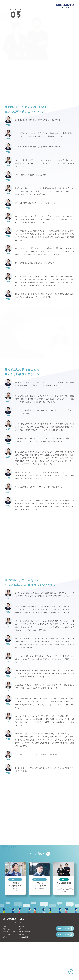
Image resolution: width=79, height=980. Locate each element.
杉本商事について (8, 967)
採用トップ (6, 964)
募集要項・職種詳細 (25, 969)
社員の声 (5, 975)
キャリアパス (6, 972)
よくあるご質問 (23, 975)
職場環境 (21, 972)
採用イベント (23, 967)
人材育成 (21, 964)
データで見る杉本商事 (9, 969)
